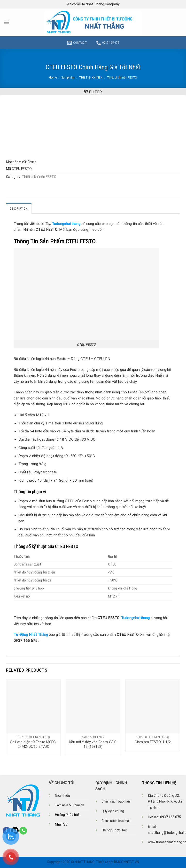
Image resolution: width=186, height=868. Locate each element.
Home (53, 78)
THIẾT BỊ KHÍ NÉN (91, 78)
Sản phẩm (68, 78)
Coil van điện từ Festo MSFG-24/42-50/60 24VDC (34, 744)
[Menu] (6, 23)
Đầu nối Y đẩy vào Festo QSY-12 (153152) (93, 744)
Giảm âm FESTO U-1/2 (153, 742)
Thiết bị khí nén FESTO (122, 78)
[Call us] (23, 830)
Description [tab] (19, 208)
